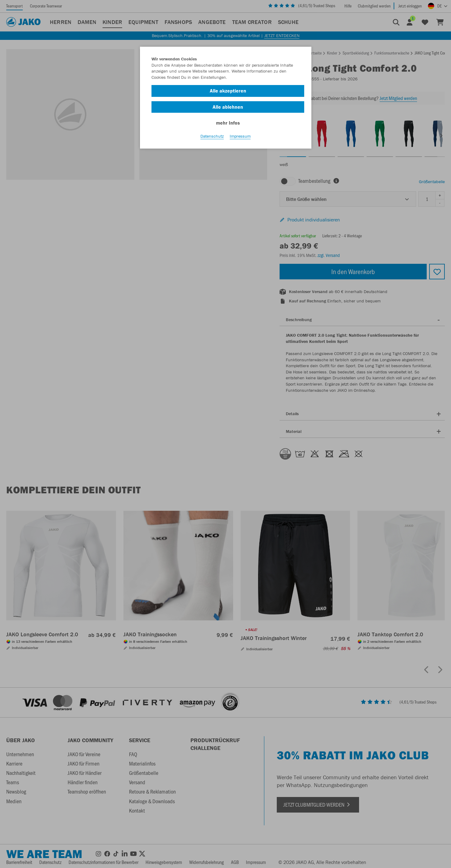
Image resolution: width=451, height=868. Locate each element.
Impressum (240, 137)
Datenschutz (212, 137)
